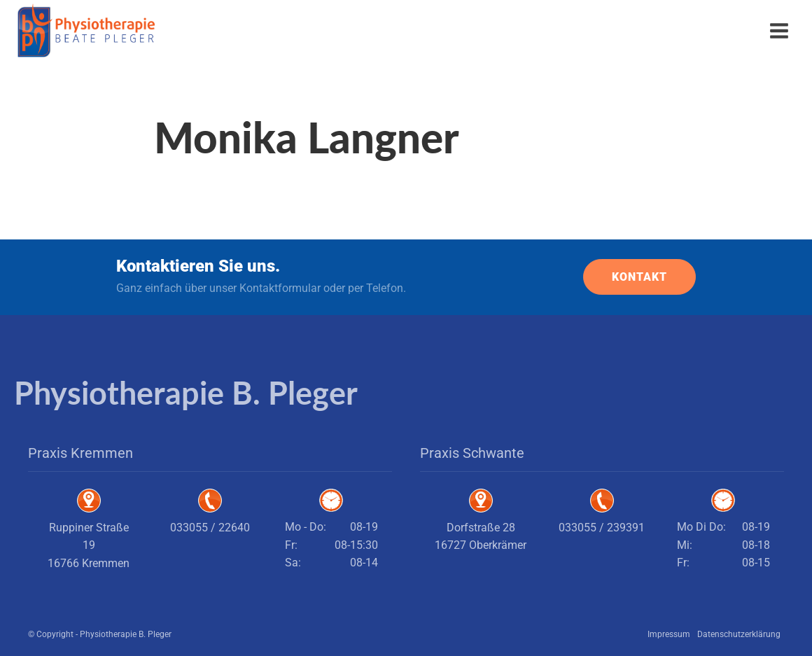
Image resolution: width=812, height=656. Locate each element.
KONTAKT (639, 277)
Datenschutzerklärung (739, 634)
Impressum (669, 634)
